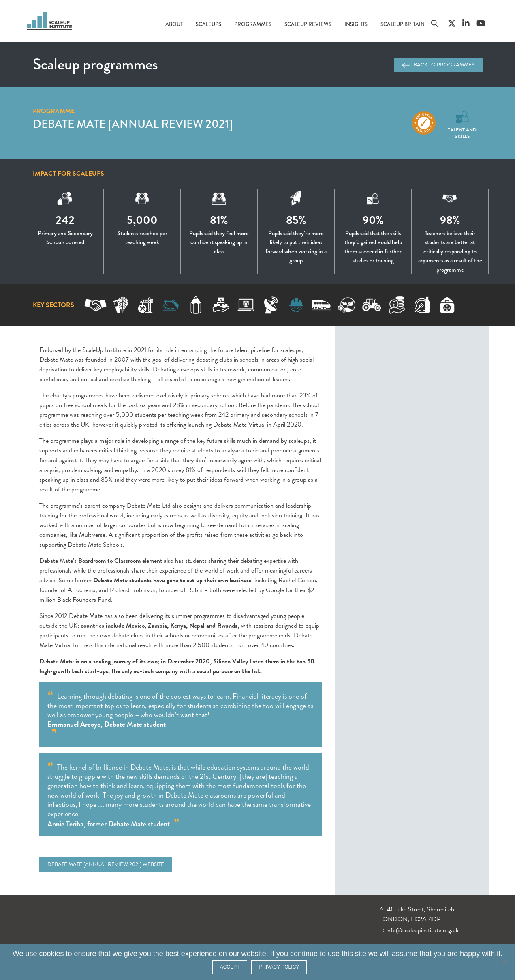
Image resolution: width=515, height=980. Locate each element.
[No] (505, 962)
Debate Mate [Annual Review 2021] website (106, 864)
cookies (52, 954)
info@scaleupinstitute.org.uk (422, 930)
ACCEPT (230, 967)
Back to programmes (438, 65)
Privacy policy (279, 967)
